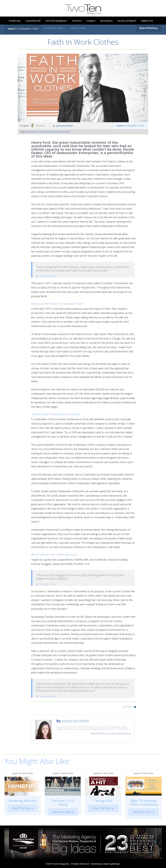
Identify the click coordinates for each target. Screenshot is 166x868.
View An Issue (78, 30)
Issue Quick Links (55, 28)
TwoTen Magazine (61, 864)
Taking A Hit (103, 801)
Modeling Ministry (22, 801)
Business (40, 126)
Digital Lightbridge (111, 864)
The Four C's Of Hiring (63, 802)
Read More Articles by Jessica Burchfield (110, 734)
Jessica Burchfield (65, 126)
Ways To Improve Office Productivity (144, 802)
